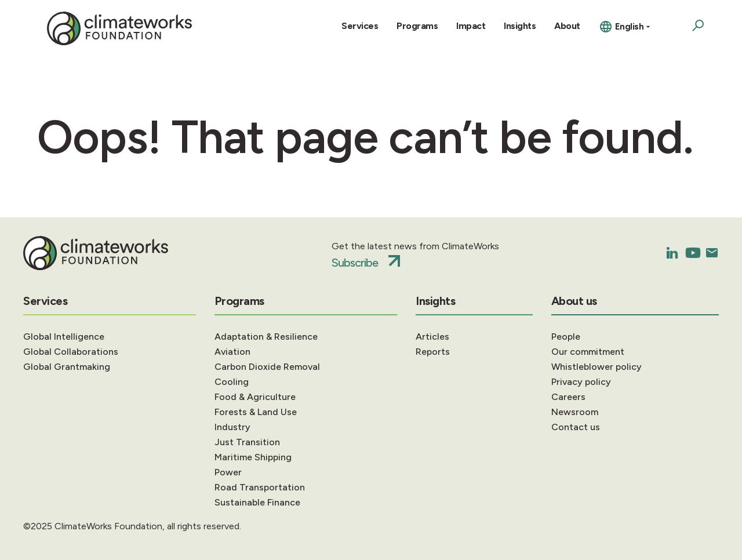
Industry (232, 427)
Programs (417, 26)
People (566, 337)
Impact (471, 26)
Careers (568, 397)
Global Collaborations (71, 352)
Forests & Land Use (256, 412)
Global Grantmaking (67, 367)
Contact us (576, 427)
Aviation (232, 352)
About (567, 26)
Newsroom (575, 412)
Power (228, 472)
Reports (433, 352)
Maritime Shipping (253, 457)
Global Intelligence (64, 337)
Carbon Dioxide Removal (267, 367)
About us (574, 301)
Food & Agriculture (255, 397)
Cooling (232, 382)
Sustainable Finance (257, 502)
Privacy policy (581, 382)
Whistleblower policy (596, 367)
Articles (432, 337)
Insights (520, 26)
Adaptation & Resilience (266, 337)
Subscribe (355, 263)
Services (360, 26)
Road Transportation (260, 487)
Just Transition (247, 442)
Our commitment (588, 352)
